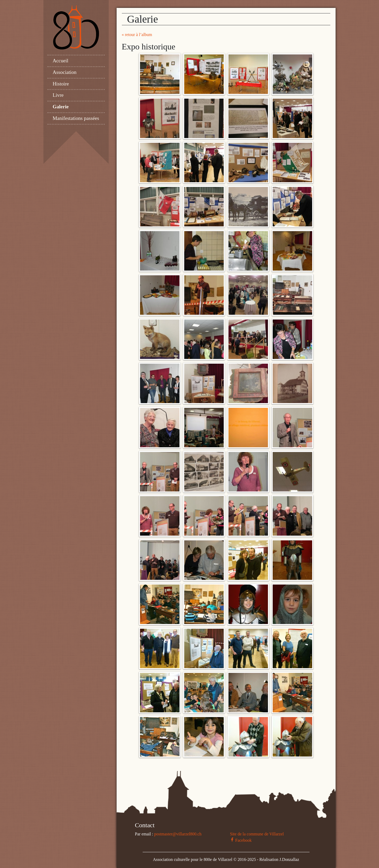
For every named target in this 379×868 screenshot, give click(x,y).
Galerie (61, 107)
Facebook (241, 840)
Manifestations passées (76, 118)
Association (65, 72)
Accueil (61, 61)
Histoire (61, 84)
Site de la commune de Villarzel (257, 834)
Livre (58, 95)
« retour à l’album (137, 35)
